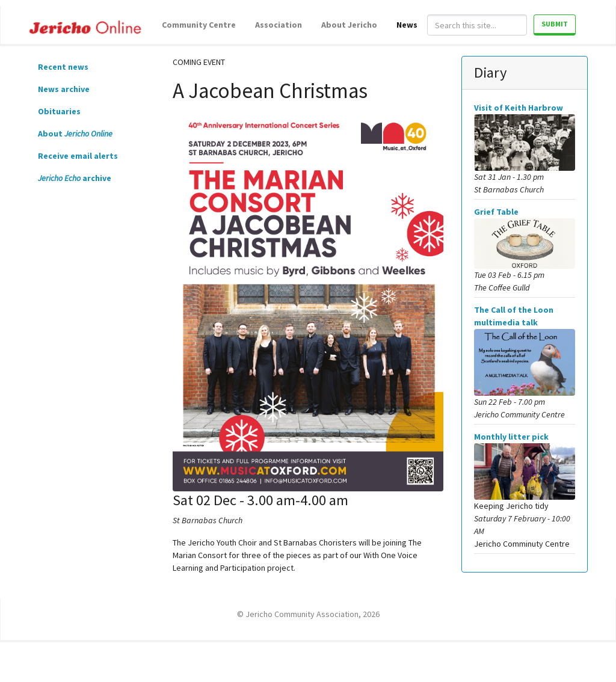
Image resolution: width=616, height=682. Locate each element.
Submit (555, 24)
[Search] (477, 25)
